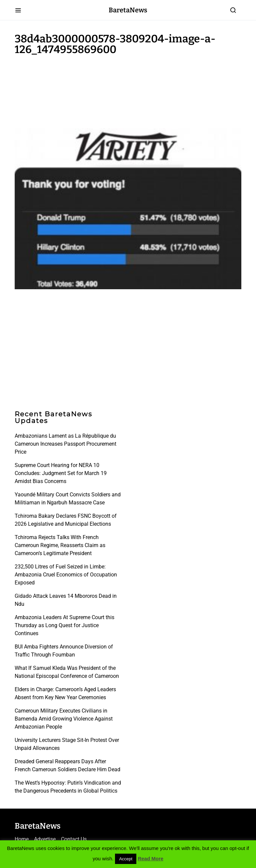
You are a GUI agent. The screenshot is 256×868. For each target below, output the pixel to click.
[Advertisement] (68, 90)
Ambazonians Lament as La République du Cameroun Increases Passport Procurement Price (65, 444)
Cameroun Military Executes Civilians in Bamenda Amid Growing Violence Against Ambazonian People (64, 719)
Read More (150, 858)
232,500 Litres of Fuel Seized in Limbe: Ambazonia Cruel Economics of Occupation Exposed (66, 575)
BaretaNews (128, 10)
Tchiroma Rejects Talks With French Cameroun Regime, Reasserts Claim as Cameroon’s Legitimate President (60, 545)
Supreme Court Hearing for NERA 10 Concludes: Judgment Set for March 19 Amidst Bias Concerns (61, 473)
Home (22, 839)
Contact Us (74, 839)
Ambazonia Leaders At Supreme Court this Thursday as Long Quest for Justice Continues (64, 625)
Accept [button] (126, 859)
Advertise (45, 839)
